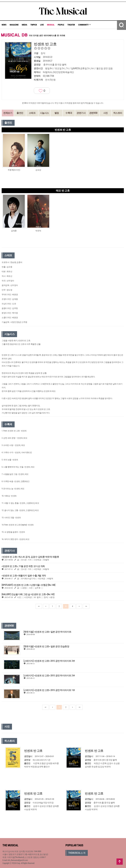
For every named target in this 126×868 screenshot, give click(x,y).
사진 (106, 113)
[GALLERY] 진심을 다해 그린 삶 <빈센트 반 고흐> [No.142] (28, 594)
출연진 (20, 113)
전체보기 (8, 113)
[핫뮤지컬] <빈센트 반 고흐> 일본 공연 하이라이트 (47, 632)
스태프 (32, 113)
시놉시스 (44, 113)
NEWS (4, 25)
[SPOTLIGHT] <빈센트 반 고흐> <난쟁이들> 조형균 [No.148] (28, 585)
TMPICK (34, 25)
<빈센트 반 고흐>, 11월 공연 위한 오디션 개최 (23, 566)
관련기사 (81, 113)
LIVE (42, 25)
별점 (57, 113)
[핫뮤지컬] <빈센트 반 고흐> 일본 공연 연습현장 (46, 646)
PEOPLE (61, 25)
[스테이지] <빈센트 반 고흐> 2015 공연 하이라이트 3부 (49, 661)
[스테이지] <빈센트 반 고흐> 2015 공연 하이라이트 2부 (49, 676)
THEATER (71, 25)
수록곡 (69, 113)
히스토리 (118, 113)
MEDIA (24, 25)
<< (39, 606)
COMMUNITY (84, 25)
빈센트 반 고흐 (33, 751)
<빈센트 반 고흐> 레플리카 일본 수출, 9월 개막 (24, 576)
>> (86, 606)
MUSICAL (51, 25)
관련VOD (93, 113)
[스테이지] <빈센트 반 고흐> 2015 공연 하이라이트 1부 (49, 690)
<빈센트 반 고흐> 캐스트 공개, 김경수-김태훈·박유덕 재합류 (30, 557)
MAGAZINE (14, 25)
